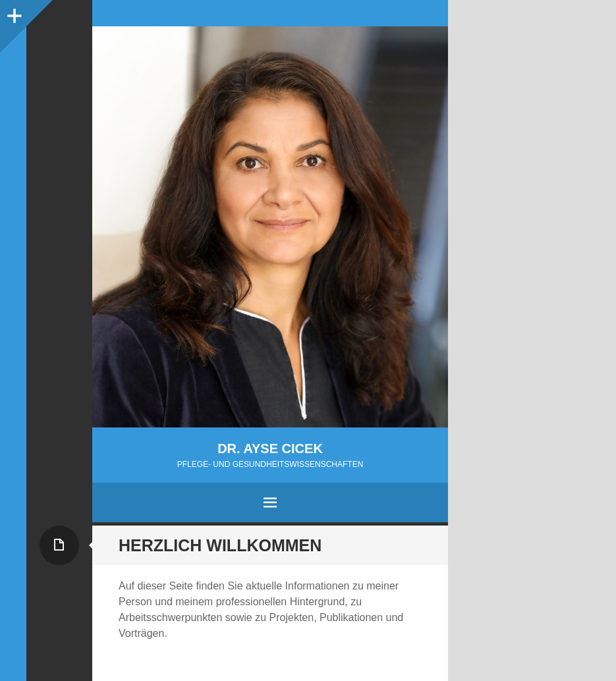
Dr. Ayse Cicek (270, 449)
